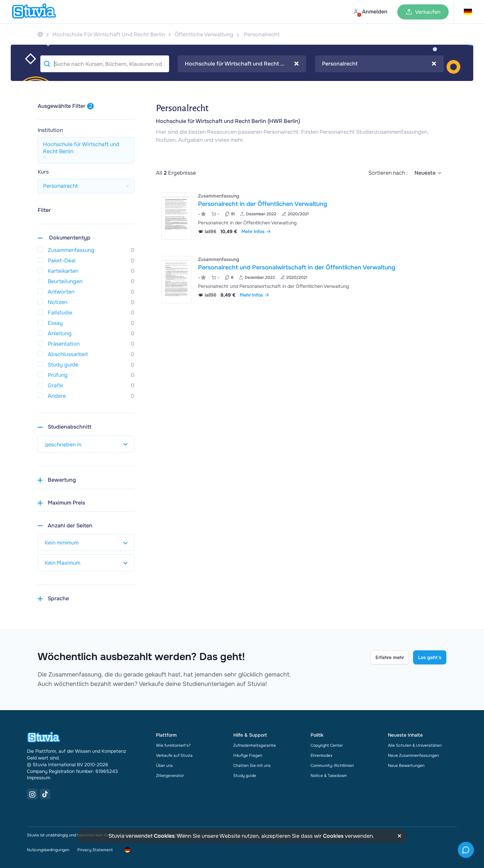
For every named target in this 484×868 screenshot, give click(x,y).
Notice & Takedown (329, 776)
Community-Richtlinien (332, 766)
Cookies (164, 836)
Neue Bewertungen (406, 766)
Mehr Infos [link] (256, 231)
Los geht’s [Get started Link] (430, 657)
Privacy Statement (95, 850)
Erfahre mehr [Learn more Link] (390, 657)
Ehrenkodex (321, 755)
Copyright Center (327, 745)
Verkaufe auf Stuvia (174, 755)
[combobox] (242, 64)
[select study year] (86, 444)
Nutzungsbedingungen (48, 850)
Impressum (38, 778)
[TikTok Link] (45, 794)
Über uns (164, 766)
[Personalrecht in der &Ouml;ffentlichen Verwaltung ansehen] (301, 216)
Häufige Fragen (248, 755)
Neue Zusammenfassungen (413, 755)
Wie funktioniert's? (173, 745)
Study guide (245, 776)
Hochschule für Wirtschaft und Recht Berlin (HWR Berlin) (228, 121)
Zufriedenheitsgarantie (255, 745)
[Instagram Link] (32, 794)
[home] (34, 12)
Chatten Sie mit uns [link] (252, 766)
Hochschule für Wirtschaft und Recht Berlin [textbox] (242, 64)
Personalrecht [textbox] (379, 64)
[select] (428, 173)
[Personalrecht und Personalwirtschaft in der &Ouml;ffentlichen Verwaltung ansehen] (301, 280)
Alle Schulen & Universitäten (415, 745)
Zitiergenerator (170, 776)
